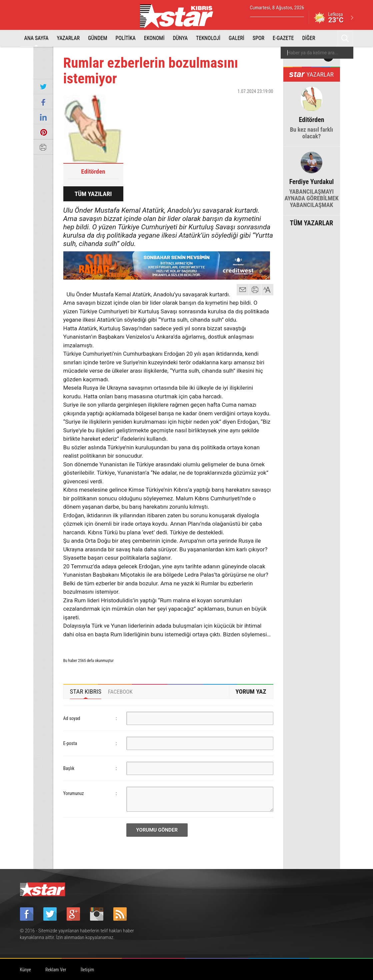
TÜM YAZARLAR (312, 222)
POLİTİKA (126, 38)
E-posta (70, 743)
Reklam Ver (56, 970)
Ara (345, 38)
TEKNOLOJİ (208, 38)
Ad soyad (72, 718)
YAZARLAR (68, 38)
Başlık (69, 768)
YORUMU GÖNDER (157, 830)
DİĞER (308, 38)
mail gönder (243, 290)
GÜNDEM (98, 38)
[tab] (86, 692)
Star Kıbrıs (180, 16)
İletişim (87, 970)
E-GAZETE (283, 38)
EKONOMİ (154, 38)
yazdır (255, 290)
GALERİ (236, 38)
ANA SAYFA (36, 38)
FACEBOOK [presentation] (120, 692)
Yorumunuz (74, 793)
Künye (25, 970)
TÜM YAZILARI (93, 194)
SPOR (258, 38)
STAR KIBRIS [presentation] (86, 691)
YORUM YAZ (251, 691)
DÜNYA (180, 38)
